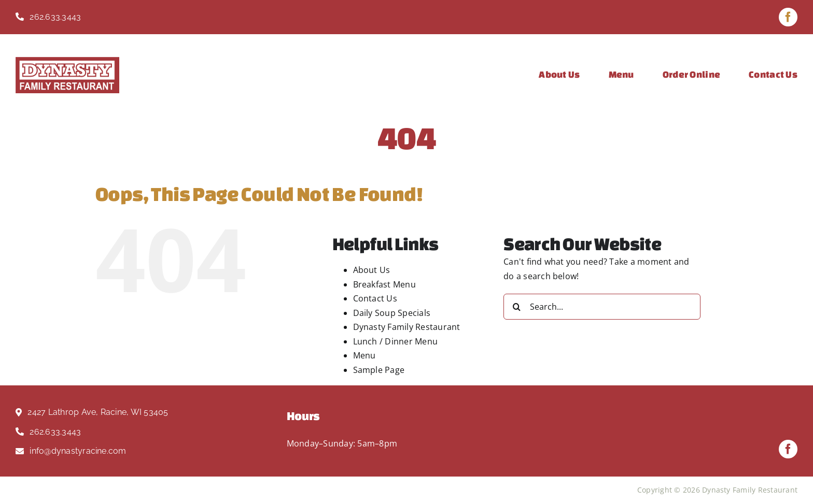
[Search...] (602, 307)
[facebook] (788, 17)
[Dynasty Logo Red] (67, 61)
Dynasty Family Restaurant (407, 327)
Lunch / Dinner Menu (396, 341)
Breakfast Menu (384, 284)
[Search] (516, 307)
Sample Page (379, 370)
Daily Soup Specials (392, 313)
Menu (365, 355)
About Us (372, 270)
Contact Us (375, 298)
